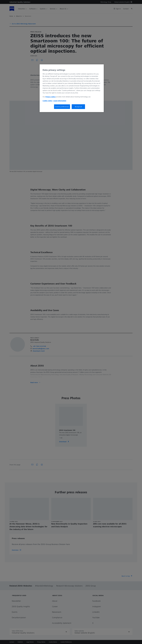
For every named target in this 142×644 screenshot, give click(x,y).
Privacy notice (51, 97)
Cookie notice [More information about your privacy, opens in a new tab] (48, 101)
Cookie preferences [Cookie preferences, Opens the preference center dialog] (62, 107)
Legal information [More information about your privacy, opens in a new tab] (60, 101)
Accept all (78, 107)
